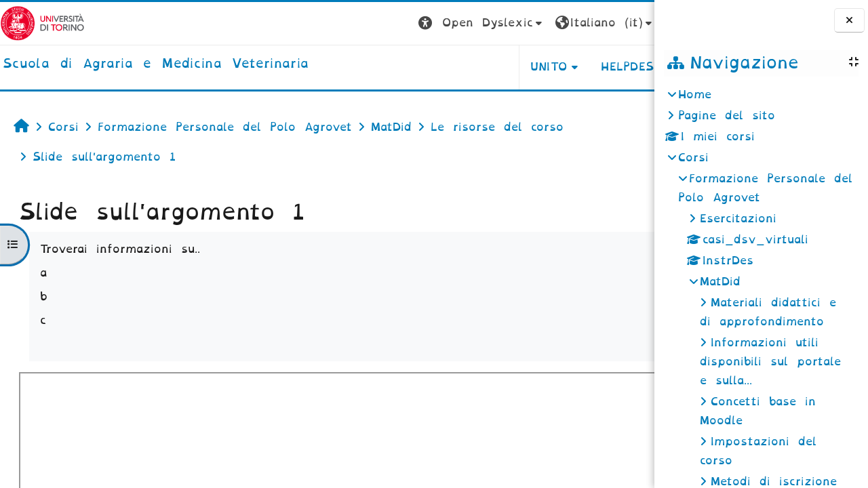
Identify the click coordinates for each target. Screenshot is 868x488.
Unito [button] (486, 67)
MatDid (720, 282)
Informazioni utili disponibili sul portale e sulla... (770, 362)
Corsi (693, 158)
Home (695, 95)
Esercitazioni (738, 219)
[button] (419, 23)
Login (627, 23)
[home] (156, 64)
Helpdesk (569, 67)
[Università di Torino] (42, 23)
